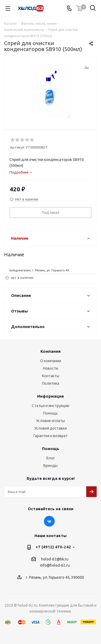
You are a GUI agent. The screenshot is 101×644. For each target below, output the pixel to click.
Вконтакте (49, 521)
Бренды (50, 466)
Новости (51, 368)
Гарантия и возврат (50, 436)
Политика (51, 383)
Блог (51, 458)
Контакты (51, 376)
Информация (50, 396)
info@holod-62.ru (55, 566)
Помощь (50, 413)
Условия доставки (51, 428)
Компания (50, 351)
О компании (51, 361)
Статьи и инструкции (50, 406)
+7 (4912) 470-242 (53, 547)
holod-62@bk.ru (55, 559)
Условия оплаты (50, 421)
